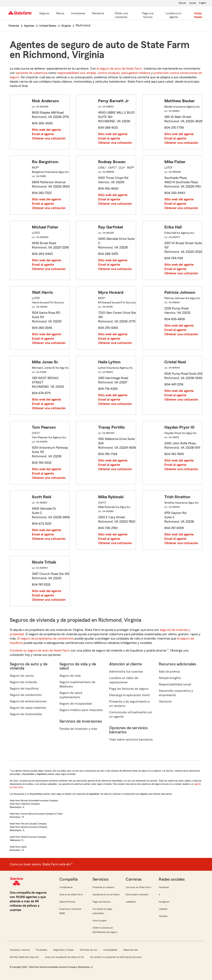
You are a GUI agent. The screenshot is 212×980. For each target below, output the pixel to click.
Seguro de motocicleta (26, 714)
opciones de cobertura (32, 73)
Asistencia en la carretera (106, 894)
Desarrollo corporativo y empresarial (176, 693)
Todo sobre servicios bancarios (131, 740)
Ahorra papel (99, 921)
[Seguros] (44, 14)
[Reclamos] (98, 14)
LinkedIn (163, 909)
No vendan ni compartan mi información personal (116, 957)
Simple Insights (170, 678)
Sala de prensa (169, 672)
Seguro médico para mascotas (81, 710)
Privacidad (41, 950)
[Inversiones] (78, 14)
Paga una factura (101, 902)
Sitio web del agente (46, 130)
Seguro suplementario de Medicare (77, 684)
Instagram (164, 902)
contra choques (109, 73)
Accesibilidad (110, 950)
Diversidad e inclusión (137, 894)
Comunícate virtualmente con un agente (131, 714)
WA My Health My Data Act (24, 957)
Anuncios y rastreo (20, 950)
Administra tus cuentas (126, 672)
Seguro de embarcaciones (28, 701)
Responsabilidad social (175, 684)
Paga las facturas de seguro (129, 689)
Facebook (164, 887)
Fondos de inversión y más (78, 729)
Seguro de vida (70, 676)
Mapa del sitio (131, 950)
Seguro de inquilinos (24, 689)
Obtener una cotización (49, 138)
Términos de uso (88, 950)
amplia (91, 73)
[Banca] (60, 14)
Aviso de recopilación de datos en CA (64, 957)
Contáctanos (66, 887)
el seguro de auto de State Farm (119, 69)
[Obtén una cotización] (121, 15)
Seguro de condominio (26, 695)
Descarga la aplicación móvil (129, 695)
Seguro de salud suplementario (71, 695)
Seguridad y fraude (63, 950)
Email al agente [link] (43, 134)
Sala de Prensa (67, 902)
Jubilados (131, 902)
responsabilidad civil (71, 73)
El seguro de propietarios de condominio (46, 639)
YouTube (163, 916)
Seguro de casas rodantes (28, 708)
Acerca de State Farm (71, 894)
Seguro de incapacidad (76, 704)
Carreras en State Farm (138, 887)
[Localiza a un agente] (174, 15)
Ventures (165, 702)
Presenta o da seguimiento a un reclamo (129, 704)
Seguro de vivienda (23, 682)
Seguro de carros (22, 676)
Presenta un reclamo (103, 887)
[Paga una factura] (148, 15)
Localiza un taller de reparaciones (124, 680)
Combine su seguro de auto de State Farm (40, 651)
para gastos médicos (136, 73)
